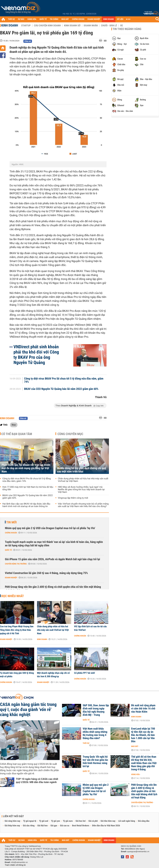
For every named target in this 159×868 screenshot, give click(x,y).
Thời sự (86, 743)
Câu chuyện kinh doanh (47, 26)
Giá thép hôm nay (12, 826)
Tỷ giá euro (68, 821)
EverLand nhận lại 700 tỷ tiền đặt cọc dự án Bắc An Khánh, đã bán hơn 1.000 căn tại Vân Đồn (143, 735)
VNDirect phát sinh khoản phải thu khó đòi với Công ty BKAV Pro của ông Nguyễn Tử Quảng (36, 355)
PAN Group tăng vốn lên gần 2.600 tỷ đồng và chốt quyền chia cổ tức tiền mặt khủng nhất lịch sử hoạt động (53, 589)
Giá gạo (54, 826)
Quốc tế (8, 550)
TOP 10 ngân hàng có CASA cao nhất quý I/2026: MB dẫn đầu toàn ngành (37, 781)
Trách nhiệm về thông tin (15, 865)
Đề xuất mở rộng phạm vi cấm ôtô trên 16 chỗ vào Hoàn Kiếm (143, 709)
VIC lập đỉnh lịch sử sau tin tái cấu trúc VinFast (90, 628)
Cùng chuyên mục (70, 434)
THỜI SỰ (11, 19)
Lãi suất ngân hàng (127, 821)
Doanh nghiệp (11, 578)
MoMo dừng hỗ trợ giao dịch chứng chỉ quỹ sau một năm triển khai (81, 470)
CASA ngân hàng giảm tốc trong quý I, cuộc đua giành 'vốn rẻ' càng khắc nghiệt (28, 710)
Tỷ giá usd (44, 821)
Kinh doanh (10, 25)
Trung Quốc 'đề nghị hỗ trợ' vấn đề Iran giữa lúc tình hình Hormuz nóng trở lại (95, 762)
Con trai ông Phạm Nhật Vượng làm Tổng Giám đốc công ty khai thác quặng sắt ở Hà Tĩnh (17, 630)
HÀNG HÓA (32, 19)
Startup (26, 26)
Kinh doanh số (72, 26)
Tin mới (11, 522)
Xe (121, 26)
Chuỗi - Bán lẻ (109, 26)
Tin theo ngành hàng (127, 29)
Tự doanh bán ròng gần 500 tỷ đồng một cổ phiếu (17, 675)
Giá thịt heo (42, 826)
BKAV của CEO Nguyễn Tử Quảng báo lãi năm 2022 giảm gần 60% (61, 389)
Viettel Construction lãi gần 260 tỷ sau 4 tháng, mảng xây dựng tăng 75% (46, 573)
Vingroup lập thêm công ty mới (73, 498)
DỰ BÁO (21, 19)
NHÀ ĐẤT (65, 19)
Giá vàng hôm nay (12, 821)
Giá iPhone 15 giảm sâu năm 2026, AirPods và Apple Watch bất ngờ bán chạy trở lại (52, 559)
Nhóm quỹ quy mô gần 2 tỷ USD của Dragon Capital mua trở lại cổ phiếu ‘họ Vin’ (50, 528)
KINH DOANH (109, 19)
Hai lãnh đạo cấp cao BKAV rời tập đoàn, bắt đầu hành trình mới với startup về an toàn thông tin (26, 505)
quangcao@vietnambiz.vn (138, 852)
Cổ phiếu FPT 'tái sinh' (85, 673)
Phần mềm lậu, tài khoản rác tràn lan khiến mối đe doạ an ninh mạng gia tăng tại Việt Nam (26, 468)
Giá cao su (65, 826)
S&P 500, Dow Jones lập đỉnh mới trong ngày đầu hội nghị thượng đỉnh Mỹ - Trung (96, 710)
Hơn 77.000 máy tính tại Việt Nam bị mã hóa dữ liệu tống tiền (28, 488)
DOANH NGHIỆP (94, 19)
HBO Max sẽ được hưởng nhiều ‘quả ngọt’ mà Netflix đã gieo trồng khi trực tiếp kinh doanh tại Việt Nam (81, 490)
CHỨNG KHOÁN (78, 19)
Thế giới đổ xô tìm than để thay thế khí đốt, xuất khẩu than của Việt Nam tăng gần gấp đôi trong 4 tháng (144, 763)
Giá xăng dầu (144, 821)
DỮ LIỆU (120, 19)
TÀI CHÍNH (54, 19)
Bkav (14, 425)
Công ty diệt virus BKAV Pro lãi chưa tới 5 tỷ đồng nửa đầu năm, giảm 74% (64, 380)
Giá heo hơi (81, 821)
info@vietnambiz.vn (19, 862)
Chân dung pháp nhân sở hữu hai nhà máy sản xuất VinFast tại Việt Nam (83, 480)
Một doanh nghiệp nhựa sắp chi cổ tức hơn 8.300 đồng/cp (53, 675)
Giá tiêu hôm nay (108, 821)
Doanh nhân (91, 26)
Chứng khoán (11, 533)
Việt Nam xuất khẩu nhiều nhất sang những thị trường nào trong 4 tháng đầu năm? (95, 734)
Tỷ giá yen (56, 821)
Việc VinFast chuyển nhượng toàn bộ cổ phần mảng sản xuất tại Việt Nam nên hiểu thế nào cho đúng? (83, 505)
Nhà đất (135, 746)
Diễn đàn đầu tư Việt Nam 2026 (106, 826)
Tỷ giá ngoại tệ (30, 821)
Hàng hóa (135, 774)
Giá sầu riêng (29, 826)
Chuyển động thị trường (16, 564)
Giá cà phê (93, 821)
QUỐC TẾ (43, 19)
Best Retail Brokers (81, 826)
